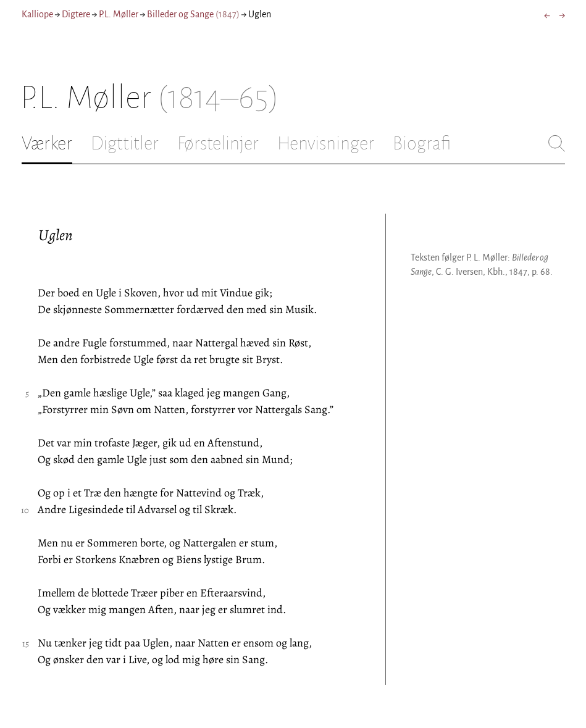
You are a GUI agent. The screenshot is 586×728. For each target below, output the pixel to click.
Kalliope (37, 14)
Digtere (76, 14)
